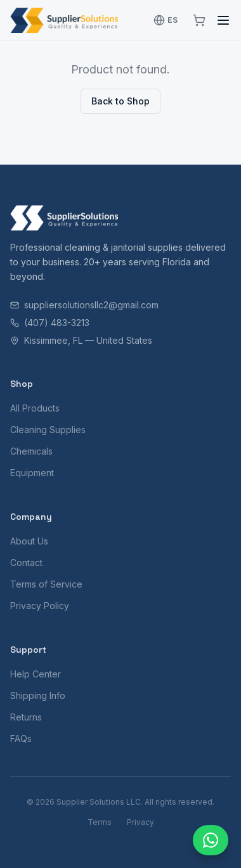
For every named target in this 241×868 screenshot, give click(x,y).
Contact (26, 563)
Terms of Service (46, 584)
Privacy (140, 822)
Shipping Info (38, 695)
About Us (29, 541)
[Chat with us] (211, 840)
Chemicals (31, 451)
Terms (100, 822)
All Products (35, 408)
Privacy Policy (40, 606)
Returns (26, 717)
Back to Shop (120, 101)
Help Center (36, 674)
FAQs (21, 739)
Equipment (32, 473)
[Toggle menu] (223, 20)
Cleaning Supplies (48, 430)
